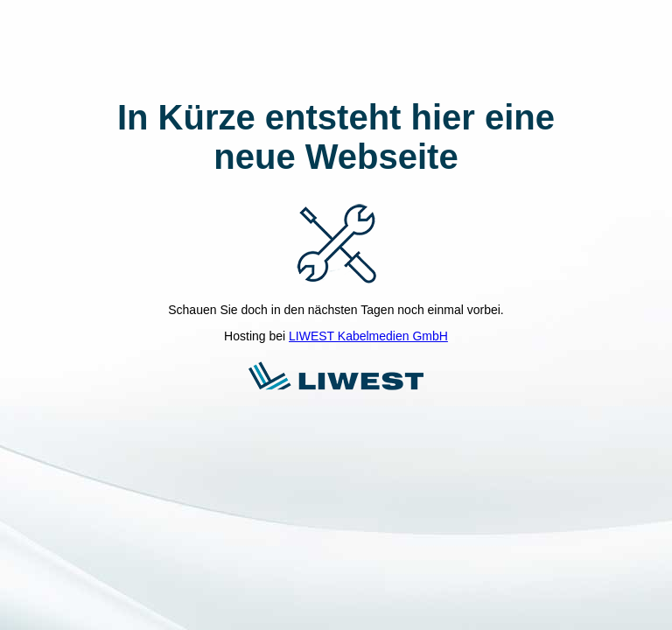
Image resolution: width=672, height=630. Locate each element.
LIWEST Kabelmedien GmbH (368, 336)
